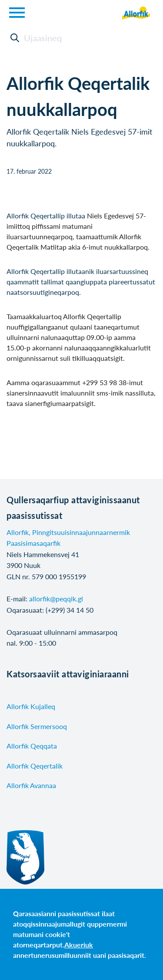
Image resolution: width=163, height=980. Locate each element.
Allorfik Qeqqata (32, 746)
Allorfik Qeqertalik (35, 766)
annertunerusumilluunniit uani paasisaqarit (79, 955)
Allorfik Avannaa (31, 785)
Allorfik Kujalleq (31, 706)
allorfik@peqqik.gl (56, 599)
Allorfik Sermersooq (37, 726)
